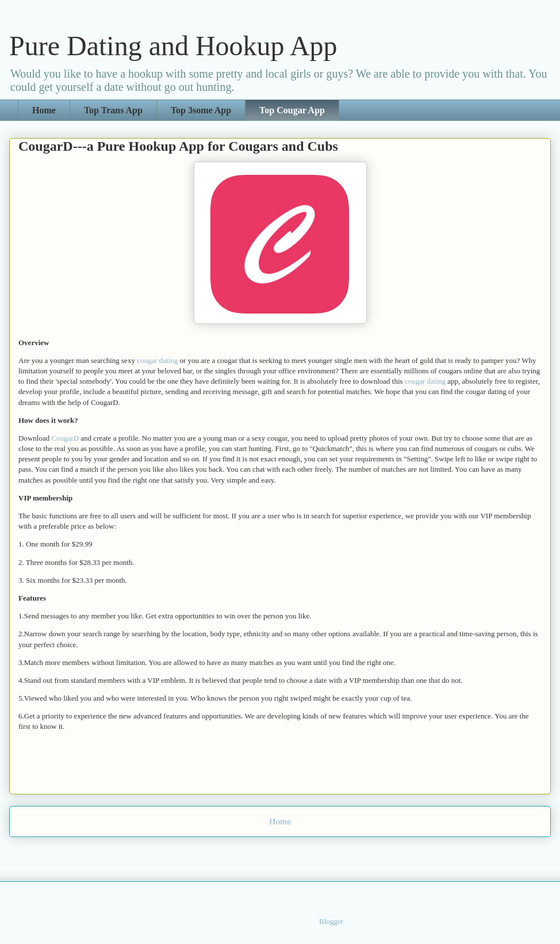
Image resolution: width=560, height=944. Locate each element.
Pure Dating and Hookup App (173, 46)
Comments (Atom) (301, 851)
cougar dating (157, 360)
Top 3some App (201, 110)
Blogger (331, 921)
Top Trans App (113, 110)
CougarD (66, 438)
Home (44, 110)
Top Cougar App (292, 110)
